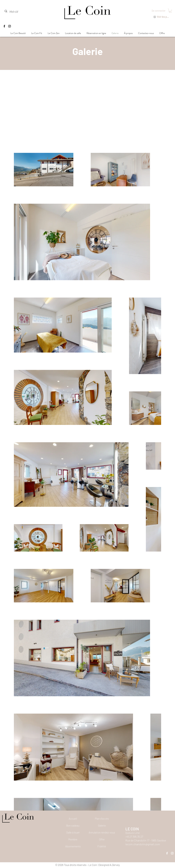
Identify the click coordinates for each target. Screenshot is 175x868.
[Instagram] (10, 26)
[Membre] (73, 839)
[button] (170, 11)
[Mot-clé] (17, 12)
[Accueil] (73, 819)
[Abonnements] (73, 846)
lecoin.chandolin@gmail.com (143, 844)
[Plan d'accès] (102, 819)
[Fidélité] (102, 846)
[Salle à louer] (73, 832)
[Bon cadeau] (73, 825)
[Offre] (102, 839)
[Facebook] (4, 26)
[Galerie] (102, 825)
